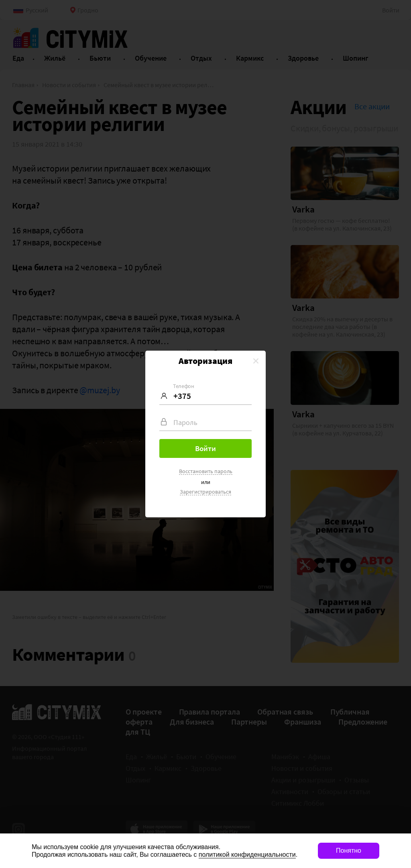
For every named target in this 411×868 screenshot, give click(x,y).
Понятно (349, 851)
